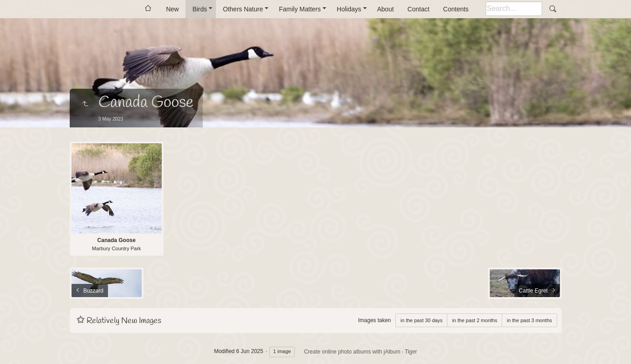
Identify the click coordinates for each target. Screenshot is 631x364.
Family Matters (300, 9)
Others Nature (243, 9)
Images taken (374, 320)
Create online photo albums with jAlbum (352, 352)
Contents (456, 9)
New (172, 9)
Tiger (411, 352)
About (386, 9)
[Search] (514, 9)
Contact (418, 9)
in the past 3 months (529, 320)
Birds (200, 9)
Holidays (349, 9)
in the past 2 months (475, 320)
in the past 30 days (421, 320)
